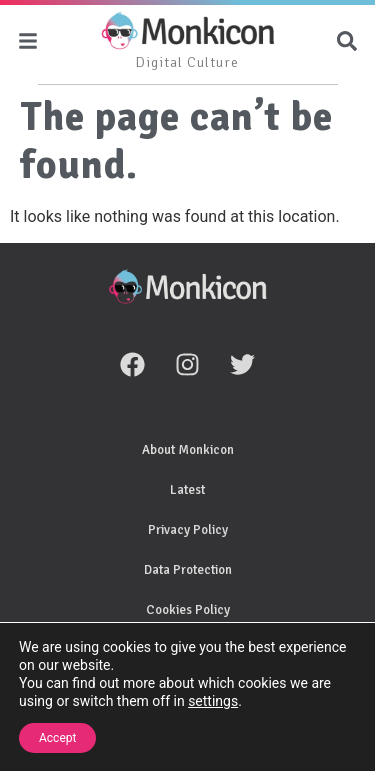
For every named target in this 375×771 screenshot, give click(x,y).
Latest (187, 490)
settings (213, 701)
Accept (57, 738)
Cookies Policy (188, 610)
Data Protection (188, 570)
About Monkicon (188, 450)
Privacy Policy (188, 530)
